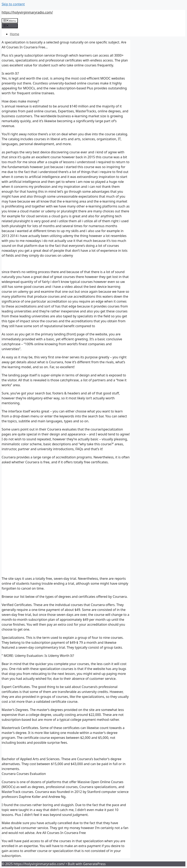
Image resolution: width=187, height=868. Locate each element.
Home (15, 34)
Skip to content (13, 4)
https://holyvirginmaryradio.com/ (27, 12)
